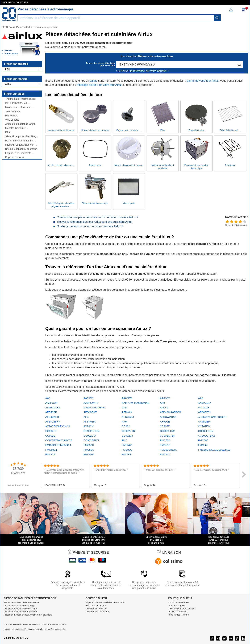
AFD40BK (51, 412)
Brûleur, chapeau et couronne (21, 149)
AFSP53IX (90, 422)
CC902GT (128, 436)
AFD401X (204, 407)
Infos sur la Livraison (96, 609)
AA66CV (165, 398)
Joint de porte (13, 111)
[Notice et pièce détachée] (9, 14)
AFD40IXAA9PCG (170, 412)
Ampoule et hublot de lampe (20, 124)
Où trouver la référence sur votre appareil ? (143, 71)
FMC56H (203, 445)
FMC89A (89, 450)
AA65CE (89, 398)
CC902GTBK (168, 436)
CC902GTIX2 (91, 440)
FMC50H (89, 445)
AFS (86, 417)
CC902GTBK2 (206, 436)
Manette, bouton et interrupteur (15, 128)
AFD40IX (127, 412)
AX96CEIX (204, 422)
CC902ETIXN (91, 431)
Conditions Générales (179, 602)
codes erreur (11, 54)
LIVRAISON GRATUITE (15, 2)
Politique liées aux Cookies (182, 609)
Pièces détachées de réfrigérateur (21, 612)
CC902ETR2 (167, 431)
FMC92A (89, 454)
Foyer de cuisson (14, 157)
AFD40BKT (90, 412)
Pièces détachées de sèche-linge (20, 609)
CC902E (165, 426)
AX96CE (165, 422)
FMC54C (127, 445)
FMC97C (165, 454)
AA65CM (127, 398)
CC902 (126, 426)
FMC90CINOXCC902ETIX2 (214, 450)
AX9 (124, 422)
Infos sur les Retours (178, 615)
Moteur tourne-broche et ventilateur (18, 107)
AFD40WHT (52, 417)
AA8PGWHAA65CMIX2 (135, 403)
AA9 (162, 403)
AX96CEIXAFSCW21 (58, 426)
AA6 (48, 398)
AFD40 (164, 407)
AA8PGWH (52, 403)
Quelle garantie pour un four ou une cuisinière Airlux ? (90, 226)
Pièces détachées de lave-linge (19, 606)
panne (94, 81)
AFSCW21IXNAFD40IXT (212, 417)
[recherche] (217, 18)
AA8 (201, 398)
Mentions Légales (177, 606)
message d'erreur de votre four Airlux (99, 85)
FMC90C (127, 450)
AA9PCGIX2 (53, 407)
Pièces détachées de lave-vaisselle (21, 602)
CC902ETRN (206, 431)
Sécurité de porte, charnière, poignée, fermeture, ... (21, 136)
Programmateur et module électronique (19, 141)
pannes (9, 50)
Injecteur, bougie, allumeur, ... (21, 145)
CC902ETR (128, 431)
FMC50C (203, 440)
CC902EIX (204, 426)
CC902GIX (90, 436)
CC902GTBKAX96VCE (59, 440)
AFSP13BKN (53, 422)
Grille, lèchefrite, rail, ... (18, 103)
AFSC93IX (128, 417)
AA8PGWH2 (91, 403)
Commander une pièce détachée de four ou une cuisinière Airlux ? (97, 217)
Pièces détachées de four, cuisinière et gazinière (28, 615)
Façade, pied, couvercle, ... (20, 153)
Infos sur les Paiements (97, 612)
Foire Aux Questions (96, 606)
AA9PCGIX (205, 403)
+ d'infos (63, 624)
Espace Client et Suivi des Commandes (106, 602)
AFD (124, 407)
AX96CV (89, 426)
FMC (125, 440)
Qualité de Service (177, 612)
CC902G (50, 436)
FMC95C (127, 454)
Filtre (8, 132)
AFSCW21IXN (168, 417)
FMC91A (50, 454)
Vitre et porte (12, 120)
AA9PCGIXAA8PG (94, 407)
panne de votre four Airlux (203, 81)
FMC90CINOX (168, 450)
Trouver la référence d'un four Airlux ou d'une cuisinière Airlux (94, 222)
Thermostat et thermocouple (20, 99)
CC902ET (51, 431)
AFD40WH (204, 412)
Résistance (11, 116)
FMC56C (165, 445)
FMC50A (165, 440)
